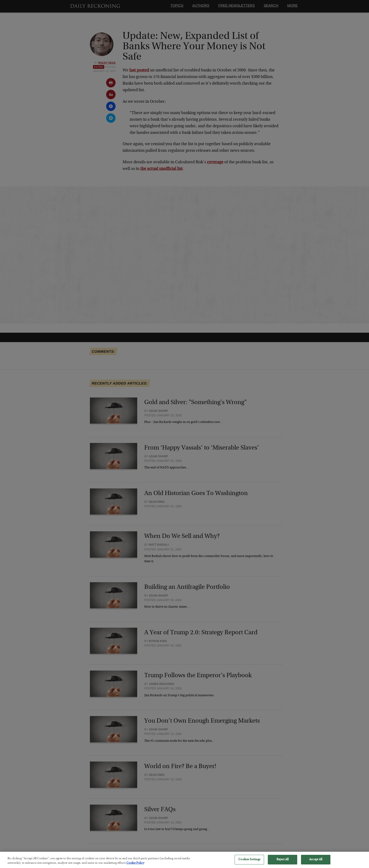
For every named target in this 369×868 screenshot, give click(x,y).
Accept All (316, 862)
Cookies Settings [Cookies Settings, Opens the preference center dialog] (249, 862)
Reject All (283, 862)
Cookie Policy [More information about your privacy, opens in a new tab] (135, 866)
